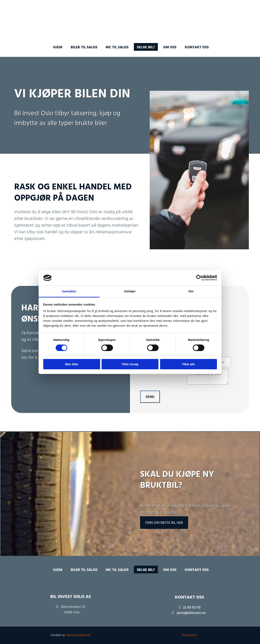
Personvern (190, 635)
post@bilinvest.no (191, 613)
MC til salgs (117, 47)
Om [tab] (191, 291)
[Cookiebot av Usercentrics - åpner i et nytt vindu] (199, 278)
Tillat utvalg (130, 364)
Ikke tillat (71, 364)
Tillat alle (188, 364)
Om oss (170, 47)
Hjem (58, 47)
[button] (164, 523)
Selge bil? (146, 47)
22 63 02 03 (192, 608)
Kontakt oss (197, 47)
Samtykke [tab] (69, 291)
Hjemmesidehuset (78, 635)
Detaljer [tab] (130, 291)
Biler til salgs (84, 47)
